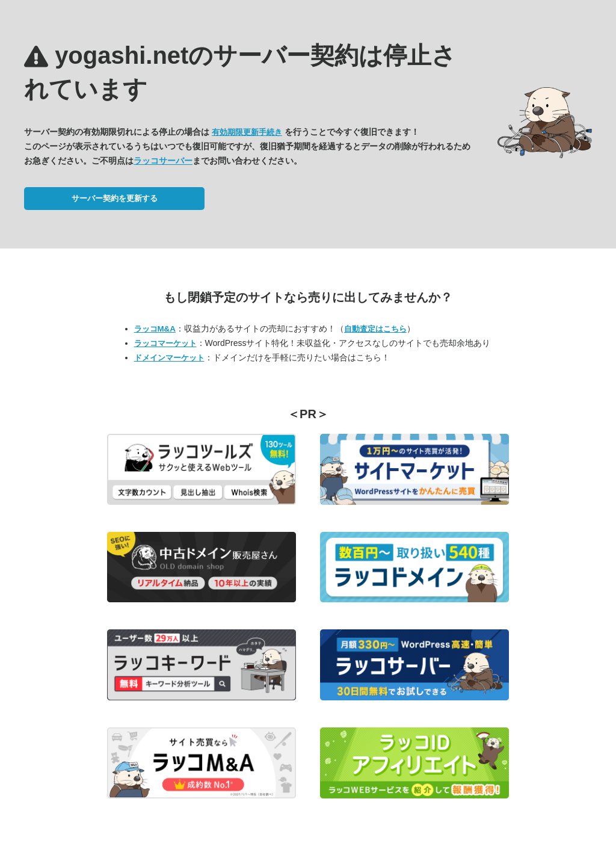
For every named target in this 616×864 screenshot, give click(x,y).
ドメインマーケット (169, 358)
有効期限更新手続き (247, 132)
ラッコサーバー (163, 161)
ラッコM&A (155, 329)
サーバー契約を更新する (115, 198)
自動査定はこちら (375, 329)
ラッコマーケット (165, 343)
